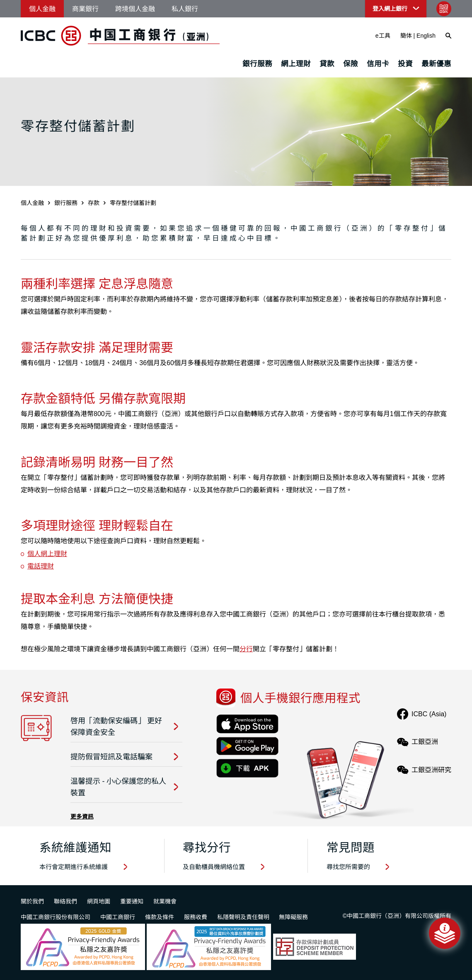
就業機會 (165, 901)
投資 (405, 64)
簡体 (406, 36)
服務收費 (196, 917)
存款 (94, 203)
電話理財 (41, 566)
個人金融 (42, 9)
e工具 (383, 36)
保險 (351, 64)
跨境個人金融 (135, 9)
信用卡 (378, 64)
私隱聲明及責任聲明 (243, 917)
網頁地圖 (99, 901)
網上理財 (296, 64)
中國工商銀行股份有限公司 (56, 917)
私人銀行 (185, 9)
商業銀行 (85, 9)
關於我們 (32, 901)
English (426, 36)
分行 (246, 649)
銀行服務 (257, 64)
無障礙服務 (293, 917)
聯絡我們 (65, 901)
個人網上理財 (47, 554)
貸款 (327, 64)
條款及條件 (160, 917)
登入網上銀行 (390, 9)
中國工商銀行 (118, 917)
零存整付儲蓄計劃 (133, 203)
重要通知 (132, 901)
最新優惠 (436, 64)
